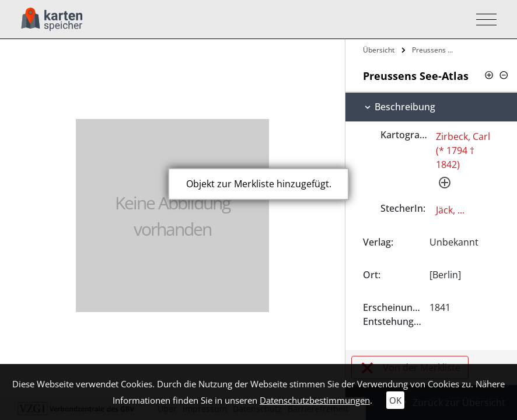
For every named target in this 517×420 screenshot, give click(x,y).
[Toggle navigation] (483, 20)
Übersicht (379, 50)
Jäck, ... (450, 210)
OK (395, 400)
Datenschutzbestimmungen (315, 400)
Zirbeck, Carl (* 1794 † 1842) (463, 150)
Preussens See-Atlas (434, 50)
